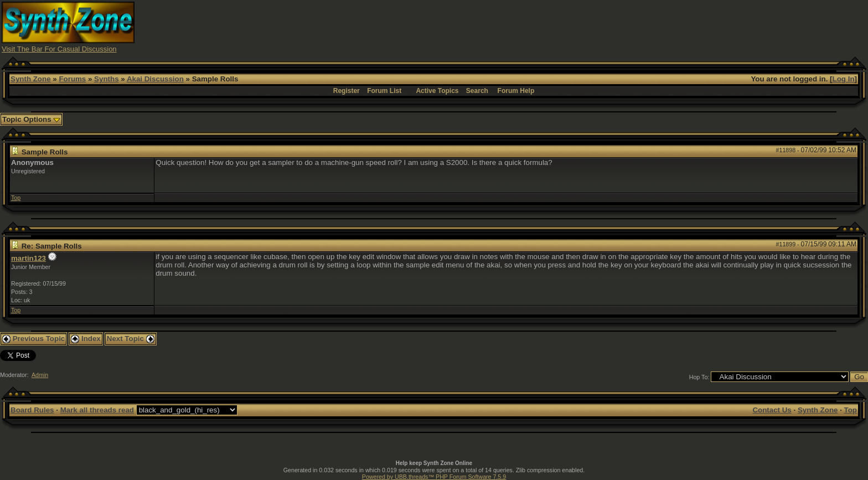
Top (16, 198)
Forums (72, 79)
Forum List (384, 91)
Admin (40, 375)
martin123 (29, 258)
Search (477, 91)
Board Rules (32, 410)
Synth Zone (31, 79)
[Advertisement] (651, 27)
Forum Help (516, 91)
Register (347, 91)
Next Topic (131, 339)
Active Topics (437, 91)
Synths (106, 79)
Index (86, 339)
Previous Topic (33, 339)
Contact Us (772, 410)
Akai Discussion (155, 79)
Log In (844, 79)
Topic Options (31, 119)
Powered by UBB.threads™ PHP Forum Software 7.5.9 (434, 477)
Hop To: (699, 377)
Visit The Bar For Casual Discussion (59, 49)
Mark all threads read (97, 410)
